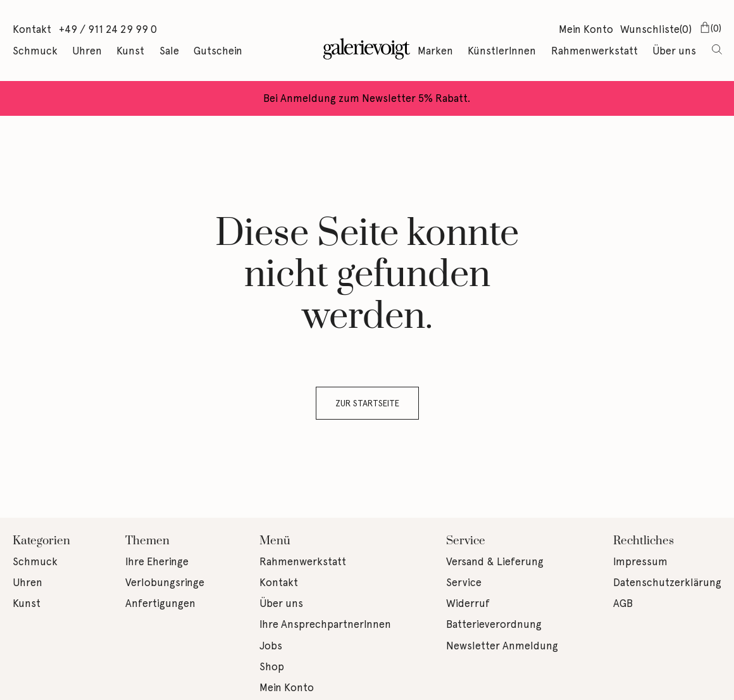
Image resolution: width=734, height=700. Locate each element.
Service (466, 541)
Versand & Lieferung (495, 561)
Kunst (130, 51)
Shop (272, 666)
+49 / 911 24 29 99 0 (108, 29)
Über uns (674, 51)
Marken (435, 51)
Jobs (271, 646)
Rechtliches (644, 541)
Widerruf (468, 603)
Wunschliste (656, 30)
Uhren (87, 51)
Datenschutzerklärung (667, 582)
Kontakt (32, 29)
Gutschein (218, 51)
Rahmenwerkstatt (594, 51)
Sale (169, 51)
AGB (623, 603)
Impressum (640, 561)
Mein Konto (586, 29)
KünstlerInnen (502, 51)
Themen (147, 541)
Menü (275, 541)
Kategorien (41, 541)
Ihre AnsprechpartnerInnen (325, 624)
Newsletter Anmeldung (502, 646)
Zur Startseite (367, 403)
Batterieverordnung (494, 624)
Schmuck (35, 51)
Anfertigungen (160, 603)
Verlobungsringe (165, 582)
